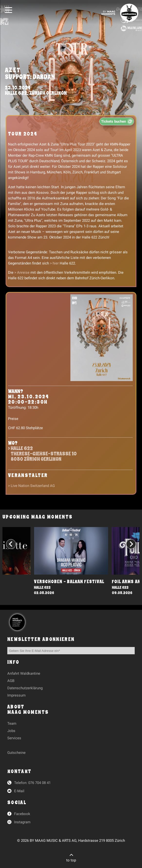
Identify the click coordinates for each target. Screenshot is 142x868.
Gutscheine (16, 753)
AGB (11, 681)
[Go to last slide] (11, 544)
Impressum (16, 695)
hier (56, 263)
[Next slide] (131, 544)
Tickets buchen (114, 121)
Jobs (11, 731)
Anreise (23, 272)
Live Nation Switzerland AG (33, 486)
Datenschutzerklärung (25, 688)
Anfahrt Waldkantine (24, 673)
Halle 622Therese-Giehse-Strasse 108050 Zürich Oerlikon (44, 454)
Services (14, 738)
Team (12, 723)
